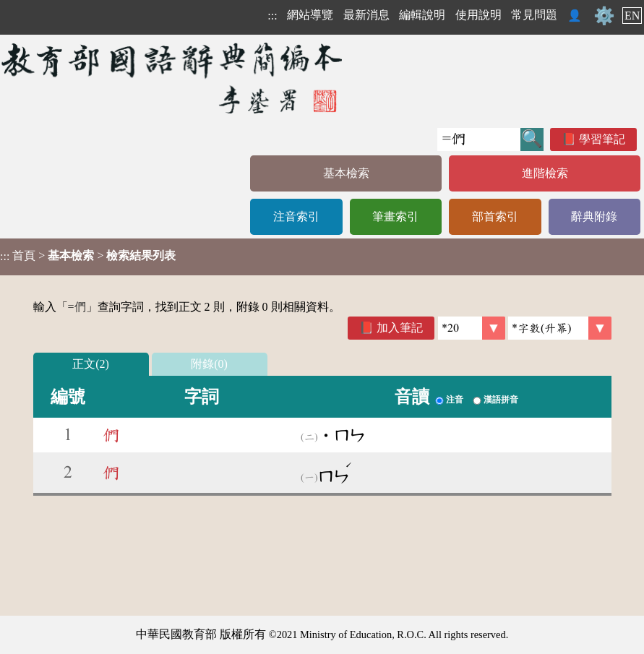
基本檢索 (346, 173)
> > (88, 256)
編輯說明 (422, 15)
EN (632, 16)
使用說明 (478, 15)
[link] (560, 328)
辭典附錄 (594, 216)
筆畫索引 (395, 216)
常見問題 (534, 15)
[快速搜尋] (479, 139)
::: (272, 16)
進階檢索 (545, 173)
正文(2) (91, 364)
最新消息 (366, 15)
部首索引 (495, 216)
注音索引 (296, 216)
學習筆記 (602, 139)
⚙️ (604, 16)
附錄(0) (209, 364)
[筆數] (472, 328)
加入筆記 (400, 328)
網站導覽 (310, 15)
